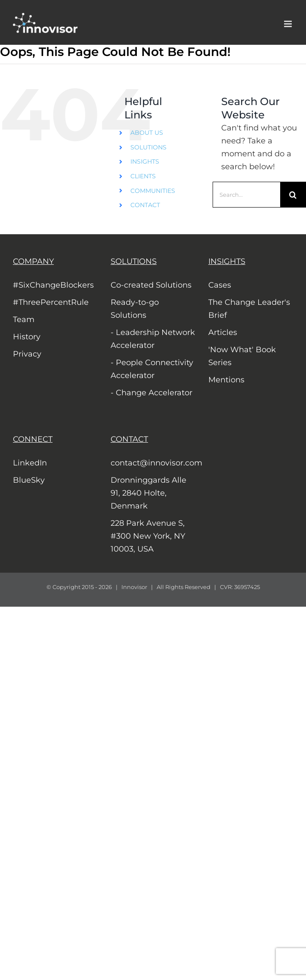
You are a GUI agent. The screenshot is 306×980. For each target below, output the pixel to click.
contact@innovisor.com (153, 463)
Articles (223, 332)
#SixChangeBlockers (53, 285)
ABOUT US (147, 133)
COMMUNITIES (153, 191)
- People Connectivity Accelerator (152, 369)
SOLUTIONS (148, 147)
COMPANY (33, 261)
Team (24, 319)
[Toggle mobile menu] (289, 24)
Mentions (226, 380)
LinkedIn (30, 463)
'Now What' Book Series (242, 356)
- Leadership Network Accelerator (153, 339)
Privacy (27, 354)
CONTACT (145, 205)
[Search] (293, 195)
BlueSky (29, 480)
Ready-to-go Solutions (135, 309)
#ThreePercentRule (51, 302)
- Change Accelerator (151, 393)
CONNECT (33, 439)
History (27, 337)
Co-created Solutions (151, 285)
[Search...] (246, 195)
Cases (220, 285)
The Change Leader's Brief (249, 309)
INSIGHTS (145, 161)
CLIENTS (143, 176)
